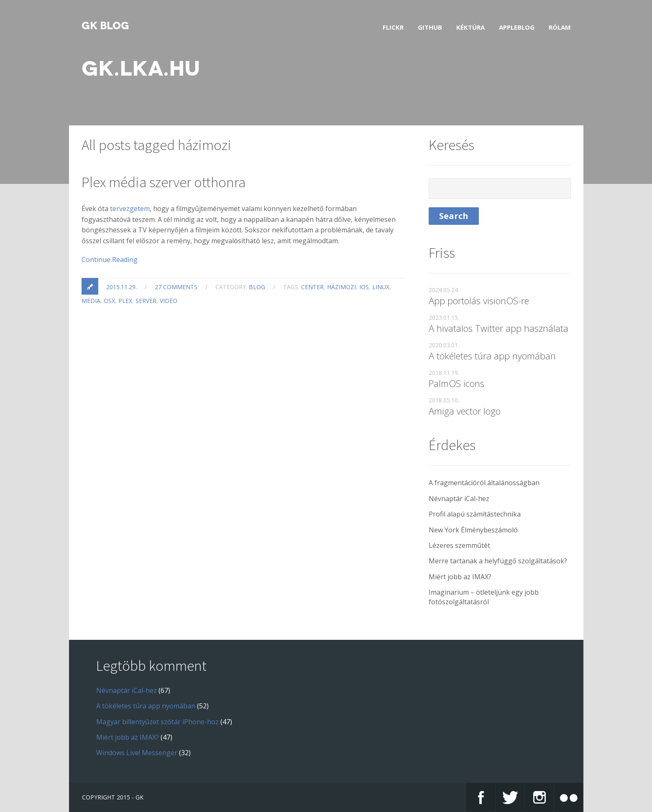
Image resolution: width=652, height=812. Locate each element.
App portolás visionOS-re (479, 300)
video (169, 301)
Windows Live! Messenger (137, 753)
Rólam (560, 27)
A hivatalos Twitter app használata (499, 328)
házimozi (341, 287)
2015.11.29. (121, 287)
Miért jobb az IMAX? (460, 577)
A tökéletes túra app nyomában (492, 356)
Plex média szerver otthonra (164, 182)
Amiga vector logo (465, 411)
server (146, 301)
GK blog (105, 26)
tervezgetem (130, 209)
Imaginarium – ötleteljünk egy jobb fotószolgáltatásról (484, 597)
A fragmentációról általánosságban (484, 483)
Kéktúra (470, 27)
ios (364, 287)
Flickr (393, 27)
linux (381, 287)
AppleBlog (517, 27)
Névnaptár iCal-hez (459, 499)
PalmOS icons (456, 383)
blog (257, 287)
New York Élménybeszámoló (473, 530)
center (312, 287)
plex (125, 301)
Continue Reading (110, 260)
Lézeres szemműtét (459, 545)
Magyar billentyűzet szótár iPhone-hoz (157, 722)
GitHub (430, 27)
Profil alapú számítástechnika (475, 514)
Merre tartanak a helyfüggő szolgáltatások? (498, 561)
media (91, 301)
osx (109, 301)
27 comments (176, 287)
